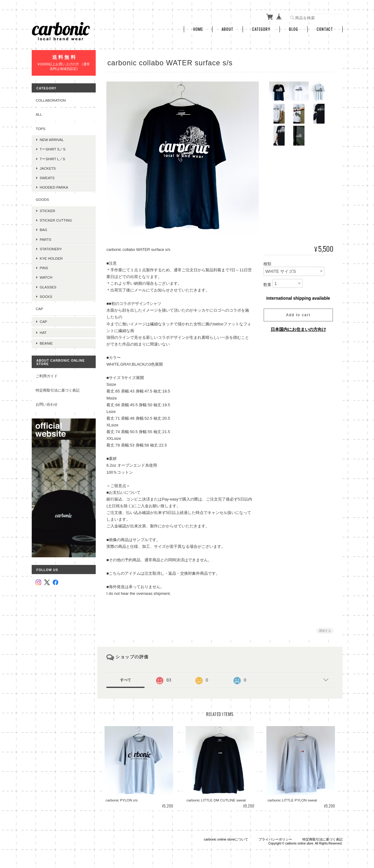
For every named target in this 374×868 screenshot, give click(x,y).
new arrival (52, 138)
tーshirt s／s (53, 148)
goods (42, 198)
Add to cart (298, 314)
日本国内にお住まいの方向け (298, 328)
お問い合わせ (47, 399)
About (228, 28)
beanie (46, 338)
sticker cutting (56, 219)
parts (45, 238)
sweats (47, 177)
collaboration (51, 99)
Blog (294, 28)
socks (46, 295)
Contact (325, 28)
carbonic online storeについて (226, 837)
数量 (267, 283)
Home (198, 28)
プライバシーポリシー (275, 837)
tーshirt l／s (52, 157)
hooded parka (54, 186)
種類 (267, 263)
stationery (51, 247)
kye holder (51, 257)
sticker (47, 210)
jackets (48, 167)
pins (44, 267)
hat (43, 328)
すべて (127, 679)
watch (46, 276)
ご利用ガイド (47, 371)
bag (43, 228)
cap (39, 307)
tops (41, 127)
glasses (48, 286)
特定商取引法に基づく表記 (58, 385)
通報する (325, 629)
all (39, 113)
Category (261, 28)
